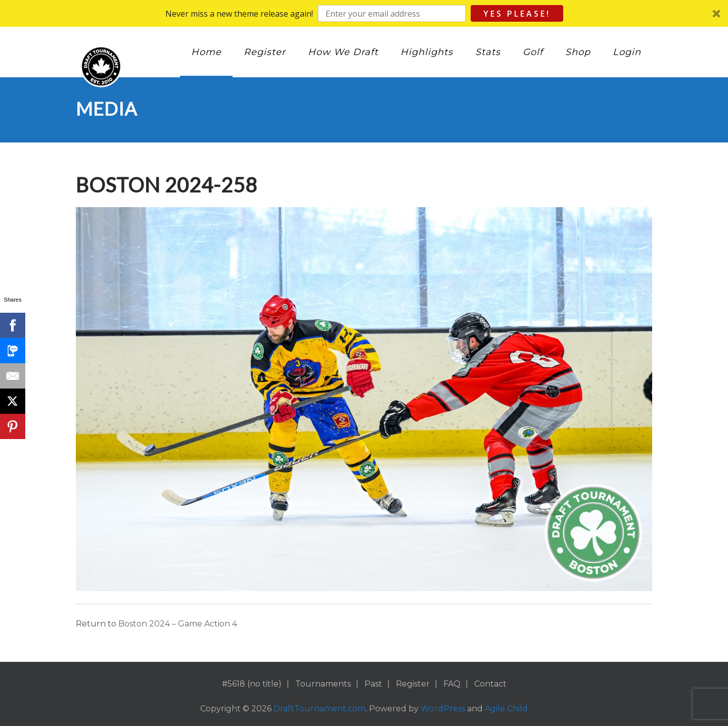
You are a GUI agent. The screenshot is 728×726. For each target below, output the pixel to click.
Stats (488, 52)
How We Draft (343, 52)
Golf (533, 52)
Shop (578, 52)
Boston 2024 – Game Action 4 (178, 624)
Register (265, 52)
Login (627, 52)
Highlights (427, 52)
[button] (364, 13)
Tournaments (323, 684)
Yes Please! (517, 14)
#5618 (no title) (252, 684)
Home (206, 52)
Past (373, 684)
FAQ (452, 684)
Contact (490, 684)
